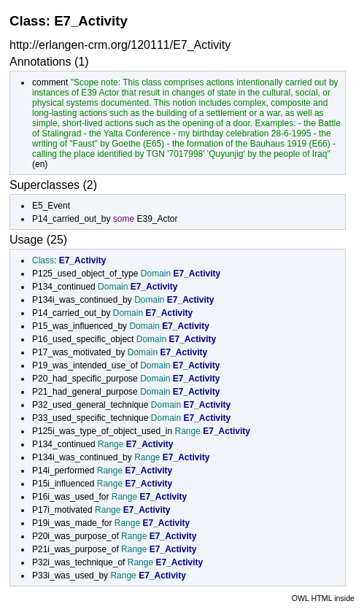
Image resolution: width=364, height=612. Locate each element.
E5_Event (51, 206)
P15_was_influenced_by (80, 326)
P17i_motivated (62, 510)
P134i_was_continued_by (82, 300)
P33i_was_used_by (70, 576)
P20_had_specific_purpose (85, 379)
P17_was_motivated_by (78, 352)
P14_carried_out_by (71, 219)
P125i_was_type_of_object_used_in (102, 431)
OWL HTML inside (323, 598)
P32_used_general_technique (90, 405)
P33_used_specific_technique (90, 418)
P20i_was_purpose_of (75, 536)
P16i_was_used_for (70, 497)
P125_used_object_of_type (85, 274)
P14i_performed (63, 470)
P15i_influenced (63, 484)
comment (50, 82)
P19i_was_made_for (72, 523)
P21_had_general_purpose (85, 392)
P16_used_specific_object (83, 339)
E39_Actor (157, 219)
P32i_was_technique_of (78, 562)
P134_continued (64, 287)
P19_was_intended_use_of (85, 365)
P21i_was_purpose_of (75, 549)
